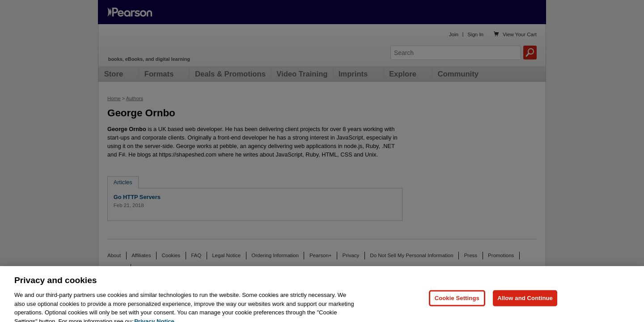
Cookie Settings (457, 305)
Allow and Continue (525, 305)
